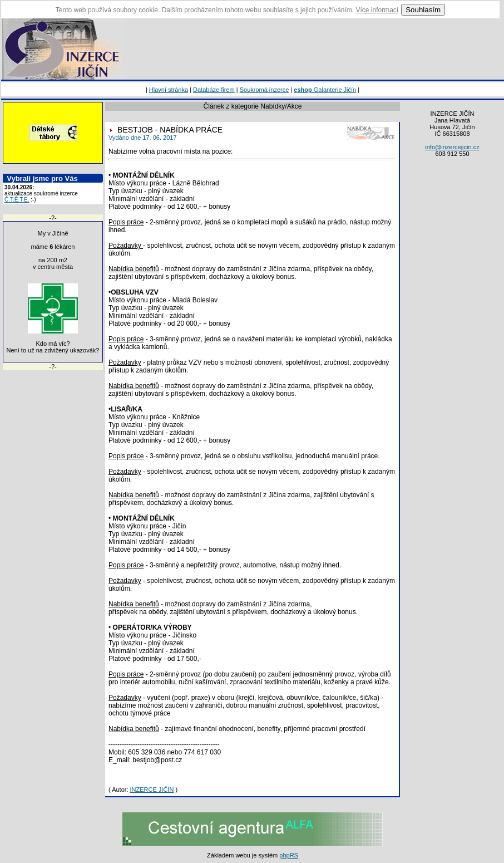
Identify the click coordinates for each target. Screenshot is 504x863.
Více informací (377, 10)
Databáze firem (214, 90)
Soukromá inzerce (265, 90)
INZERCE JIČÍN (152, 790)
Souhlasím (423, 10)
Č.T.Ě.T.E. (17, 200)
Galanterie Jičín (325, 90)
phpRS (289, 855)
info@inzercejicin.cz (452, 147)
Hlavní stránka (169, 90)
